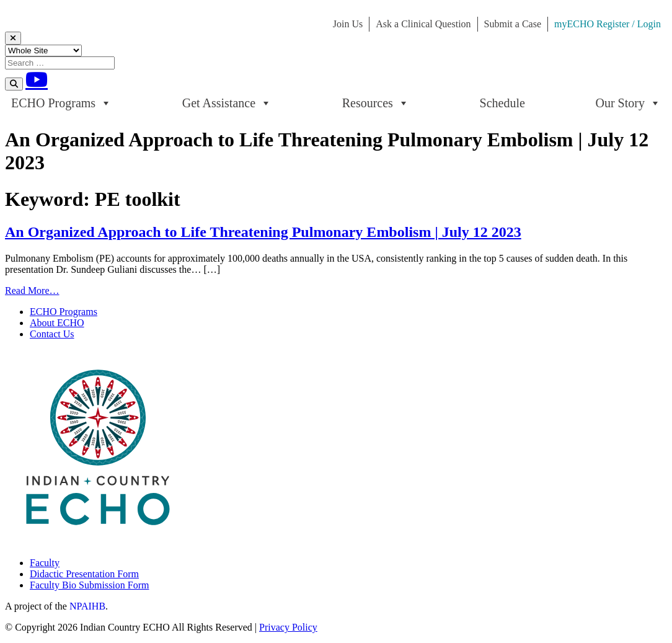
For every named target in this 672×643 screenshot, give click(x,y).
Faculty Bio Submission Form (89, 585)
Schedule (502, 103)
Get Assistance (227, 103)
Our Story (628, 103)
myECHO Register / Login (608, 24)
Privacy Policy (288, 627)
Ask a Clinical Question (423, 24)
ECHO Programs (61, 103)
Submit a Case (513, 24)
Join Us (348, 24)
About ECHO (57, 323)
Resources (376, 103)
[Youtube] (37, 79)
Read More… (32, 290)
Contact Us (52, 334)
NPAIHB (87, 606)
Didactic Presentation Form (84, 574)
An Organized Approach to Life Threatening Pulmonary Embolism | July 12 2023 (263, 232)
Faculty (45, 563)
